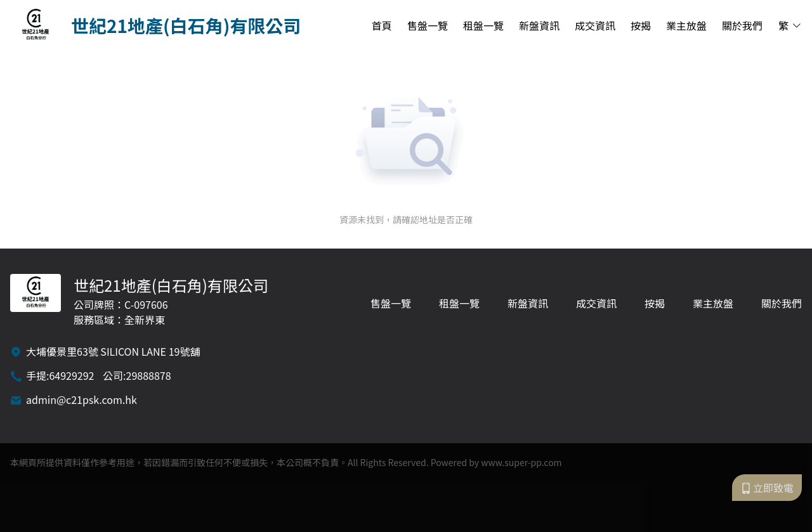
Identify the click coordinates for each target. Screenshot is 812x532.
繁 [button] (790, 25)
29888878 (149, 375)
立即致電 (767, 488)
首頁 (382, 25)
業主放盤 (686, 25)
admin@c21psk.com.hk (82, 399)
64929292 (71, 375)
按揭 (641, 25)
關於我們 (742, 25)
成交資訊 (595, 25)
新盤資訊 (539, 25)
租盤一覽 (483, 25)
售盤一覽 (428, 25)
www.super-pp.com (521, 462)
